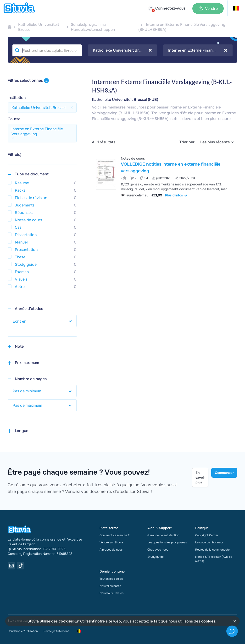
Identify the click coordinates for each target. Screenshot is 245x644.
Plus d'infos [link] (176, 195)
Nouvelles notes (110, 586)
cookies (66, 621)
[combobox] (122, 50)
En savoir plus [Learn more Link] (200, 477)
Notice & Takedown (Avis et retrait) (214, 559)
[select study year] (42, 321)
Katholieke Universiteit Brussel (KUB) (125, 100)
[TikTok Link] (21, 566)
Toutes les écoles (111, 579)
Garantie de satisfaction (163, 535)
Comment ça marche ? (114, 535)
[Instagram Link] (11, 566)
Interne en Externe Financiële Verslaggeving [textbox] (198, 50)
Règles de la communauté (212, 550)
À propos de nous (111, 550)
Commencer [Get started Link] (224, 473)
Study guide (156, 557)
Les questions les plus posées (167, 542)
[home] (19, 8)
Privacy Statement (56, 631)
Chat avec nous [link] (158, 550)
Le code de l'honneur (209, 542)
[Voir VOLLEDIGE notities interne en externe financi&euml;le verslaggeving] (165, 176)
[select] (217, 142)
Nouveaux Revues (111, 593)
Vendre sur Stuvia (111, 542)
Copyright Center (207, 535)
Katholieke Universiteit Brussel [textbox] (122, 50)
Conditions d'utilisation (23, 631)
